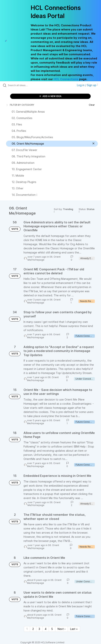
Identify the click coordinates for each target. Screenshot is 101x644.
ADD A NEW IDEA (50, 96)
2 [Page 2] (33, 629)
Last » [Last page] (74, 629)
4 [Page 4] (46, 629)
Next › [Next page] (62, 629)
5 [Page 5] (52, 629)
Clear (92, 105)
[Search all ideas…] (29, 85)
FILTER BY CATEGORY (20, 105)
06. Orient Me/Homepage (44, 258)
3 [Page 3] (39, 629)
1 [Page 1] (27, 629)
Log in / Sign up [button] (87, 85)
